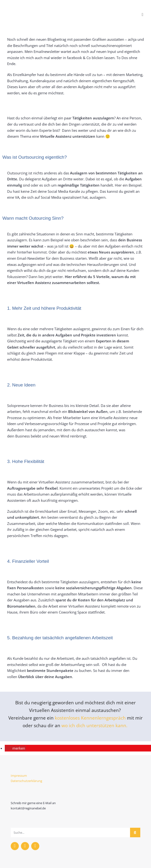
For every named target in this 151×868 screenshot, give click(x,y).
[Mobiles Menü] (143, 15)
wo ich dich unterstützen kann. (95, 725)
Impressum (19, 776)
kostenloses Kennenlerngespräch (90, 718)
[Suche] (135, 832)
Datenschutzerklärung (26, 781)
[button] (15, 748)
